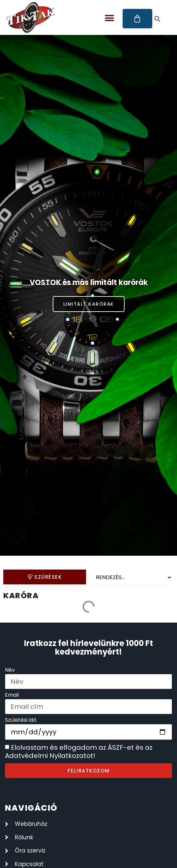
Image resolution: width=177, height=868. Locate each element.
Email (12, 696)
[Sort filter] (131, 577)
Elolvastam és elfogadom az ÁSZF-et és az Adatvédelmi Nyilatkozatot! (79, 752)
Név (10, 671)
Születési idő (21, 721)
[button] (110, 18)
